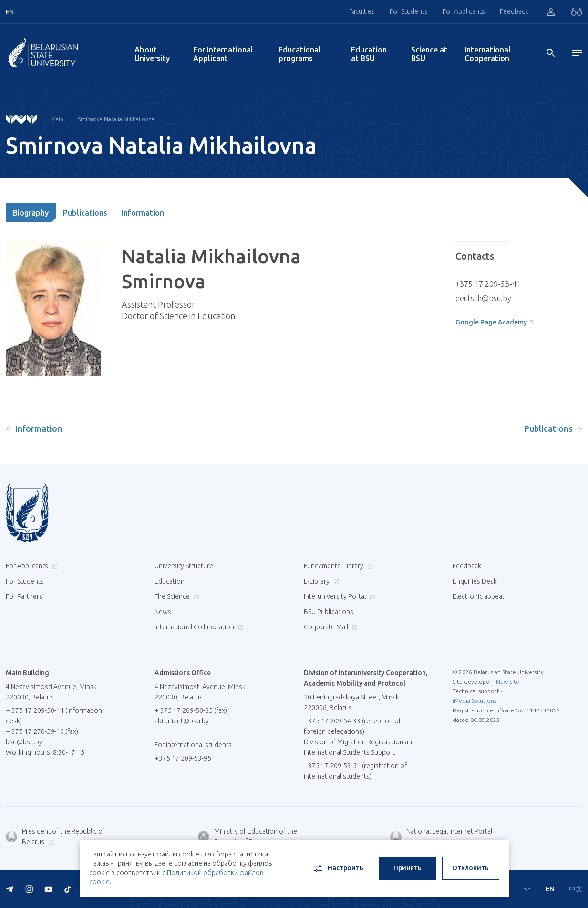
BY (527, 889)
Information (143, 213)
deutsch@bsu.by (483, 298)
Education (170, 581)
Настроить (338, 868)
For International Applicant (223, 54)
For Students (409, 11)
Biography (31, 213)
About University (152, 54)
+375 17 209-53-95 (183, 758)
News (163, 612)
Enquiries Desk (475, 581)
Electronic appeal (478, 596)
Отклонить (470, 868)
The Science (176, 596)
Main (57, 119)
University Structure (184, 566)
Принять (407, 868)
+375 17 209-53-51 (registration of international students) (355, 771)
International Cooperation (488, 54)
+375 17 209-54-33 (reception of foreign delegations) (352, 726)
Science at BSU (429, 54)
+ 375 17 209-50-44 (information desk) (54, 716)
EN (550, 889)
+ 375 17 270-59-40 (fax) (42, 731)
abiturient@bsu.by (182, 721)
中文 (576, 889)
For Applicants (464, 11)
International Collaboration (198, 627)
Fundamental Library (337, 566)
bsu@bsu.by (24, 742)
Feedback (514, 11)
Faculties (362, 11)
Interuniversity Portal (338, 596)
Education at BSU (369, 54)
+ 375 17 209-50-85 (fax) (191, 710)
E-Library (320, 581)
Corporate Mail (330, 627)
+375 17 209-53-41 (488, 284)
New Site (508, 682)
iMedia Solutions (475, 701)
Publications (85, 213)
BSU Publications (329, 612)
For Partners (24, 596)
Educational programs (300, 54)
